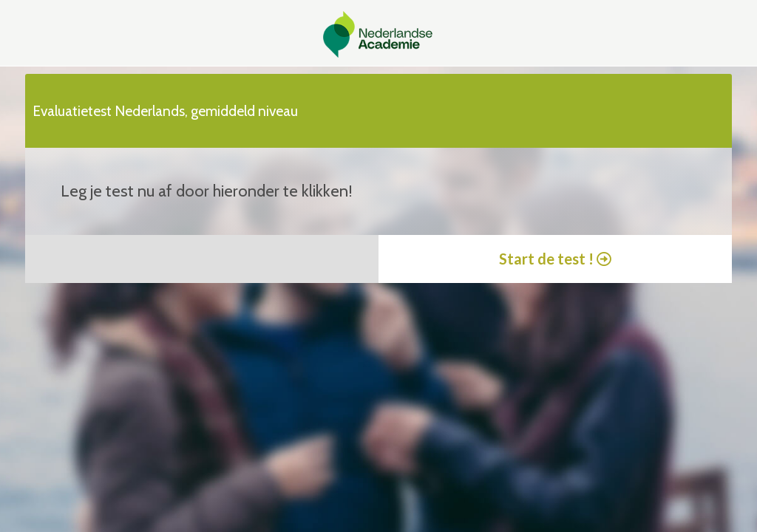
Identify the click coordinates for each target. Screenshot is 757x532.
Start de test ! (555, 259)
